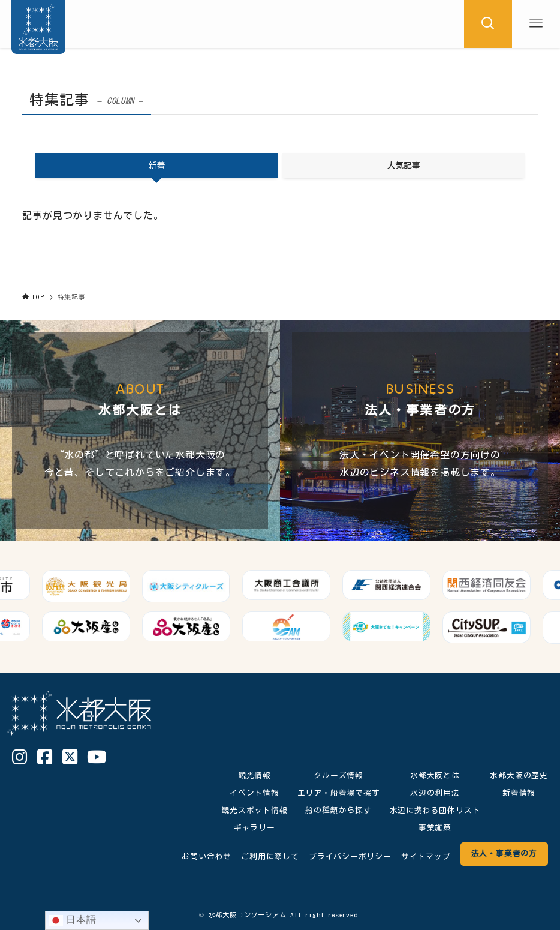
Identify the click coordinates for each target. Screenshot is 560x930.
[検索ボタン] (488, 24)
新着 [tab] (156, 166)
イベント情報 (255, 793)
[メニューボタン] (536, 24)
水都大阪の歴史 (519, 775)
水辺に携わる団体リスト (435, 810)
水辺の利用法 (435, 793)
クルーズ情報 (338, 775)
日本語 (73, 920)
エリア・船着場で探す (339, 793)
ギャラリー (255, 828)
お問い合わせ (207, 856)
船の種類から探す (338, 810)
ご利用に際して (270, 856)
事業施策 (435, 828)
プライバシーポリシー (350, 856)
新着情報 (519, 793)
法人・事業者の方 (504, 853)
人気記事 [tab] (404, 166)
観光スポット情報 (254, 810)
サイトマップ (426, 856)
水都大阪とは (435, 775)
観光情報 (255, 775)
